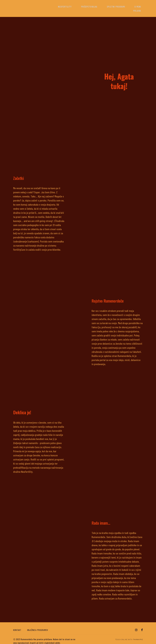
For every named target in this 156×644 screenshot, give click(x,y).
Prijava (139, 7)
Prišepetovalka (84, 7)
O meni (126, 7)
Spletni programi (107, 7)
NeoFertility (63, 7)
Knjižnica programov (38, 626)
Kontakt (17, 626)
